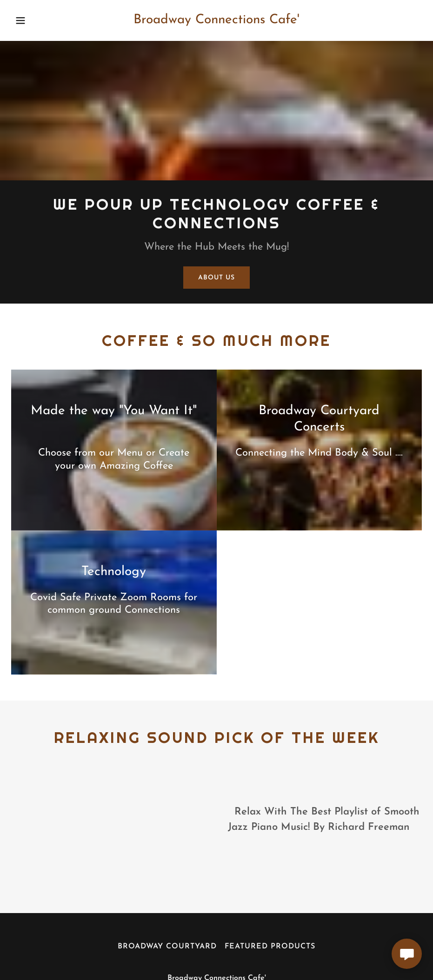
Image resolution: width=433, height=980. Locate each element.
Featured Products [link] (270, 947)
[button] (33, 20)
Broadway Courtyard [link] (167, 947)
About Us (216, 278)
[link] (217, 21)
